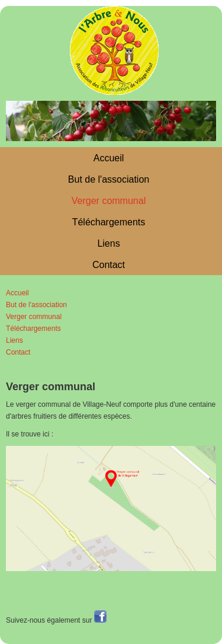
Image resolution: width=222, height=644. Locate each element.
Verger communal (109, 201)
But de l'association (109, 179)
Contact (109, 265)
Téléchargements (109, 222)
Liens (108, 243)
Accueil (109, 158)
